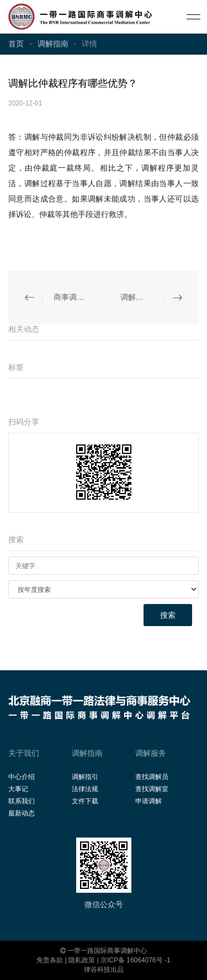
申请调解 (148, 801)
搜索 (168, 615)
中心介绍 (22, 777)
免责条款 (50, 960)
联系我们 (22, 801)
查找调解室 (152, 789)
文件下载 (85, 801)
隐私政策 (82, 960)
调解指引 (85, 777)
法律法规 (85, 789)
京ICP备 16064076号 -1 (136, 960)
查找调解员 (152, 777)
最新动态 (22, 813)
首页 (16, 44)
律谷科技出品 (104, 970)
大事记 (18, 789)
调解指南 (53, 44)
